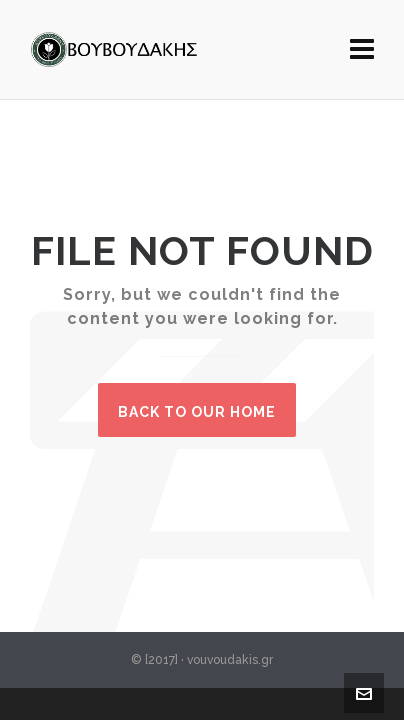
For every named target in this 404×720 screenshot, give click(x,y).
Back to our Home (197, 412)
